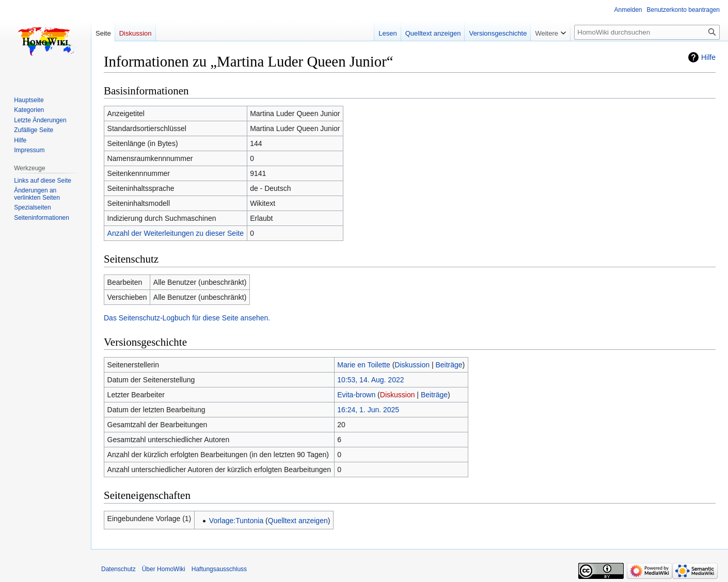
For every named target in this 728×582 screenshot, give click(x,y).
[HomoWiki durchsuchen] (647, 32)
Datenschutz (118, 569)
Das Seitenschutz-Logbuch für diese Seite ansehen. (187, 318)
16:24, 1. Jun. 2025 (368, 410)
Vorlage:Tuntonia (236, 521)
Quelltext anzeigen (298, 521)
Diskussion (412, 365)
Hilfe (708, 57)
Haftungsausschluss (219, 569)
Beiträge (449, 365)
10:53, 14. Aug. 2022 (370, 380)
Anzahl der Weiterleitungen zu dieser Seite (176, 233)
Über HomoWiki (164, 569)
